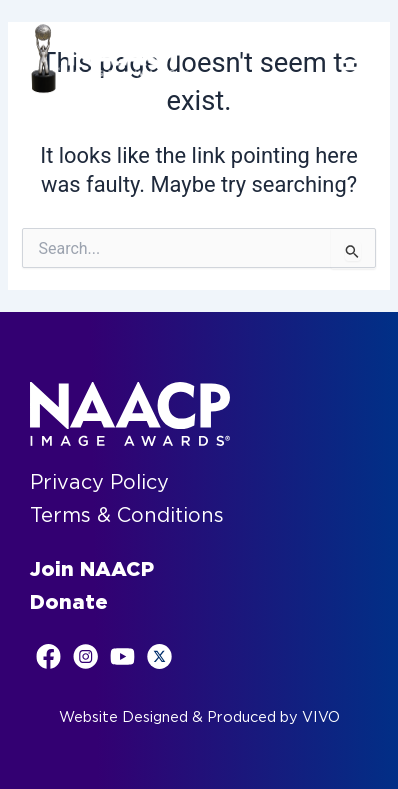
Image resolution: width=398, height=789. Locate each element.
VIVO (321, 717)
